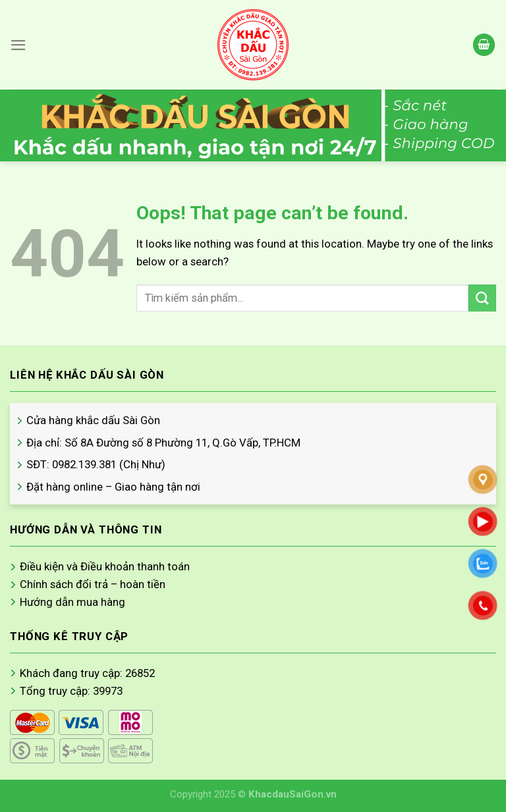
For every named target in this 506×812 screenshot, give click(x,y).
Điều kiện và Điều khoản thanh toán (105, 566)
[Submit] (482, 298)
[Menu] (18, 45)
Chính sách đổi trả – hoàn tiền (93, 584)
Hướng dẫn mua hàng (72, 602)
